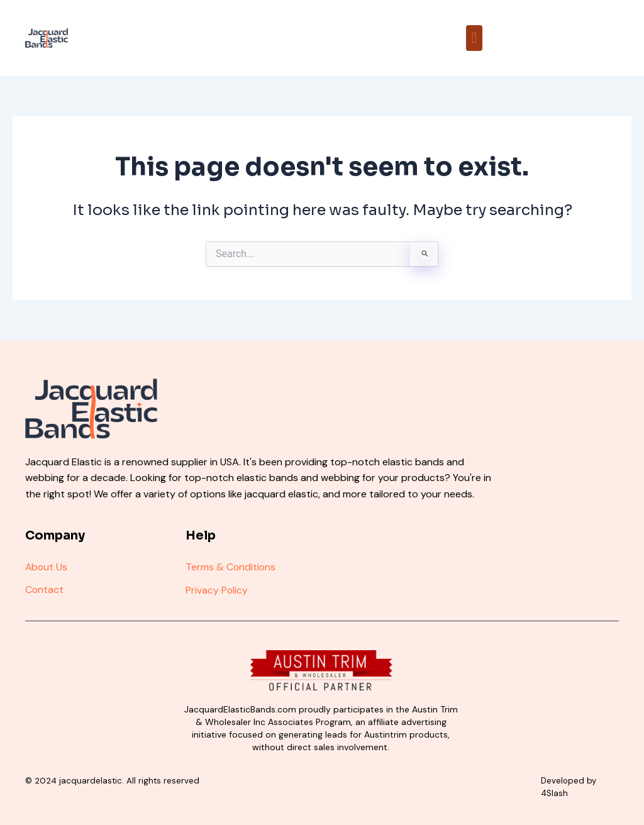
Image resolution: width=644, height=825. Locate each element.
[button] (474, 38)
